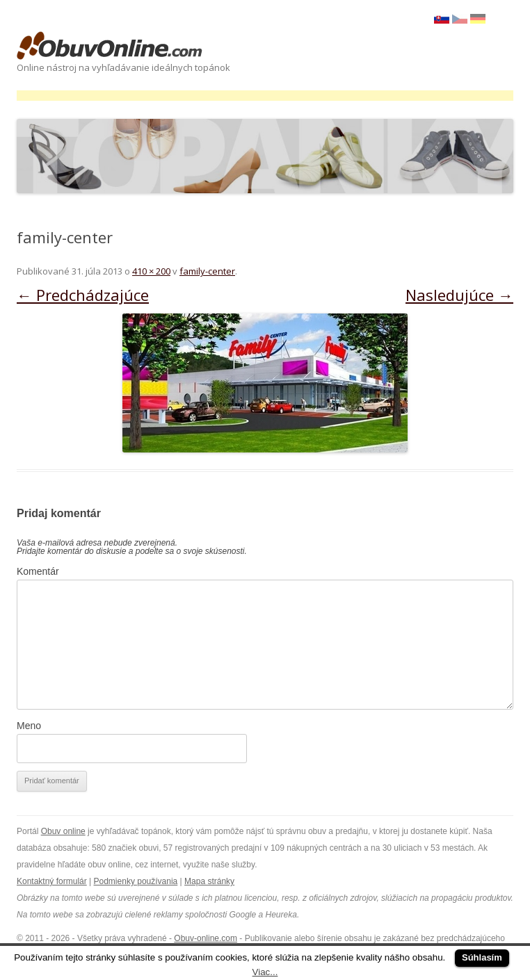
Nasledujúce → (459, 295)
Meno (29, 726)
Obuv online (63, 831)
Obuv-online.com (206, 938)
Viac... (265, 972)
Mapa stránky (209, 881)
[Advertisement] (270, 96)
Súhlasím (482, 957)
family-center (207, 271)
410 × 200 (151, 271)
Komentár (38, 571)
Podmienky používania (136, 881)
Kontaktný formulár (52, 881)
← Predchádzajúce (83, 295)
